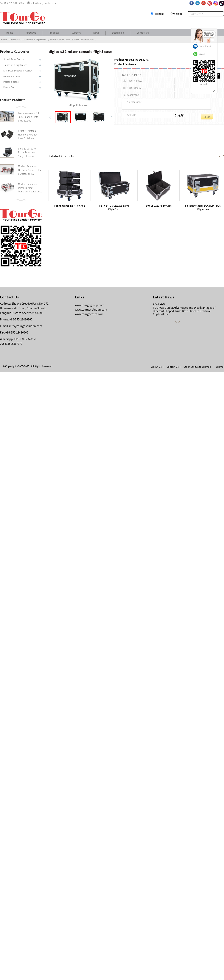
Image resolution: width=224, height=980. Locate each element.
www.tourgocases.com (89, 922)
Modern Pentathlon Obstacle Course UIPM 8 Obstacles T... (30, 170)
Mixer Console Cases (84, 39)
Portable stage (11, 82)
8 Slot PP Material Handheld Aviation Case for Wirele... (28, 135)
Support (76, 33)
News (96, 33)
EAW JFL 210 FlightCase (158, 871)
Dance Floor (10, 87)
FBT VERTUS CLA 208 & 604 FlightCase (83, 801)
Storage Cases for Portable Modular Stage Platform (27, 152)
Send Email (205, 46)
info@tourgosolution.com (26, 934)
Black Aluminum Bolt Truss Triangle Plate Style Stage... (29, 117)
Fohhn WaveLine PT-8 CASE (70, 871)
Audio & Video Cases (60, 39)
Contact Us (143, 33)
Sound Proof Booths (14, 59)
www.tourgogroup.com (90, 913)
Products (159, 14)
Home (10, 33)
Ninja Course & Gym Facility (18, 71)
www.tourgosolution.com (91, 917)
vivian (202, 54)
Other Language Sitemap (197, 974)
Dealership (118, 33)
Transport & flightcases (35, 39)
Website (178, 14)
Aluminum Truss (12, 76)
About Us (31, 33)
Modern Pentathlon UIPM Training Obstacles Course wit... (30, 188)
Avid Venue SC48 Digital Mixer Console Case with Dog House (90, 806)
